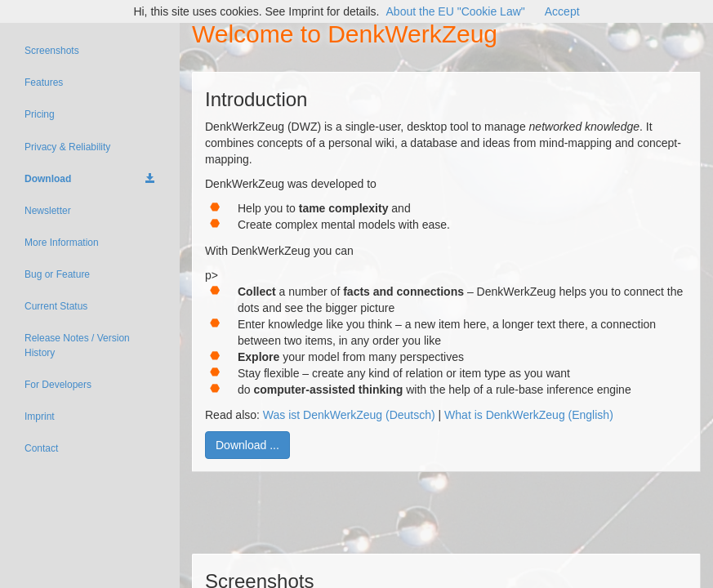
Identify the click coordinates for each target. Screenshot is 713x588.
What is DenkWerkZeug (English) (529, 415)
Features (44, 82)
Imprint (40, 416)
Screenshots (52, 51)
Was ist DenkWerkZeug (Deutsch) (349, 415)
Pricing (40, 114)
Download (90, 179)
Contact (41, 448)
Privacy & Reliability (67, 147)
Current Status (56, 306)
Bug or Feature (57, 274)
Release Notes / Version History (77, 345)
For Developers (58, 385)
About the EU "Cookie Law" (456, 11)
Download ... (247, 445)
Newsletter (48, 211)
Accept (562, 11)
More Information (62, 243)
